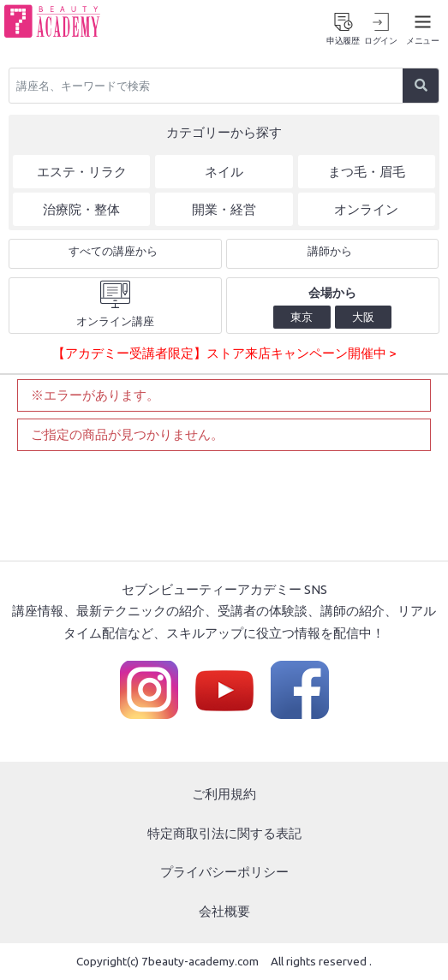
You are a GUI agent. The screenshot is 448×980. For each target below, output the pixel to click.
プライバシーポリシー (224, 872)
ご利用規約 (224, 794)
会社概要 (224, 911)
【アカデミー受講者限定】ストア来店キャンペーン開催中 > (224, 353)
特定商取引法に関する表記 (224, 833)
